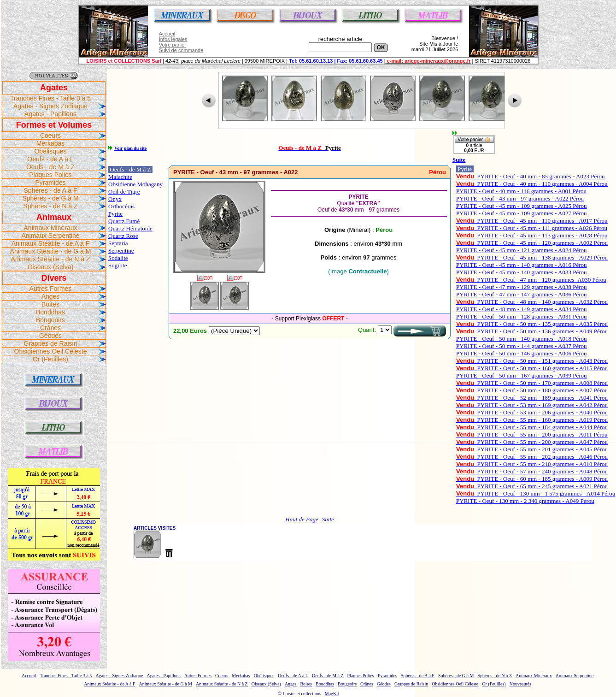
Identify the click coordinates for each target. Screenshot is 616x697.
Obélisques (50, 151)
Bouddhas (50, 312)
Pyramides (50, 183)
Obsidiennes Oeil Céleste (51, 351)
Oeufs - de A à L (50, 159)
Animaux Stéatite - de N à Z (51, 259)
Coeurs (50, 136)
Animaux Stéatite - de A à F (51, 243)
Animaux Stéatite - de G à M (51, 251)
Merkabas (50, 143)
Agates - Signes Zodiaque (50, 106)
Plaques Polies (50, 175)
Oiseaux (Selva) (51, 267)
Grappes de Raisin (51, 343)
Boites (50, 304)
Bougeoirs (50, 320)
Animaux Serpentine (50, 236)
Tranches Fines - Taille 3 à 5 (50, 98)
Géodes (50, 336)
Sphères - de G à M (50, 198)
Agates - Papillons (50, 114)
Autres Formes (51, 289)
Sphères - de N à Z (50, 206)
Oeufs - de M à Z (50, 167)
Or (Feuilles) (50, 359)
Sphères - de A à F (51, 190)
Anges (51, 296)
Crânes (50, 328)
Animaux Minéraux (51, 228)
